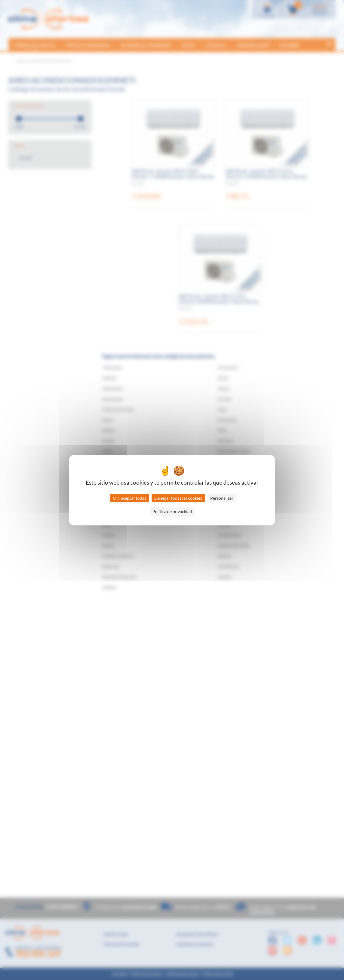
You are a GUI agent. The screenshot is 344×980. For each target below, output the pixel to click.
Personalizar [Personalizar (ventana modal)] (222, 498)
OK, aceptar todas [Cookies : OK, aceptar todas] (130, 498)
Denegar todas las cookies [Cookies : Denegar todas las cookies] (178, 498)
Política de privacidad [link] (172, 511)
